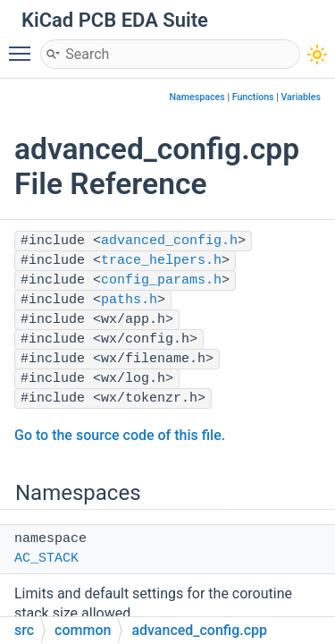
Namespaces (197, 97)
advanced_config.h (169, 241)
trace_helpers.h (161, 261)
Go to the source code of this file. (120, 435)
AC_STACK (46, 559)
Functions (253, 97)
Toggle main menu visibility (24, 46)
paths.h (129, 300)
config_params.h (161, 280)
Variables (301, 97)
